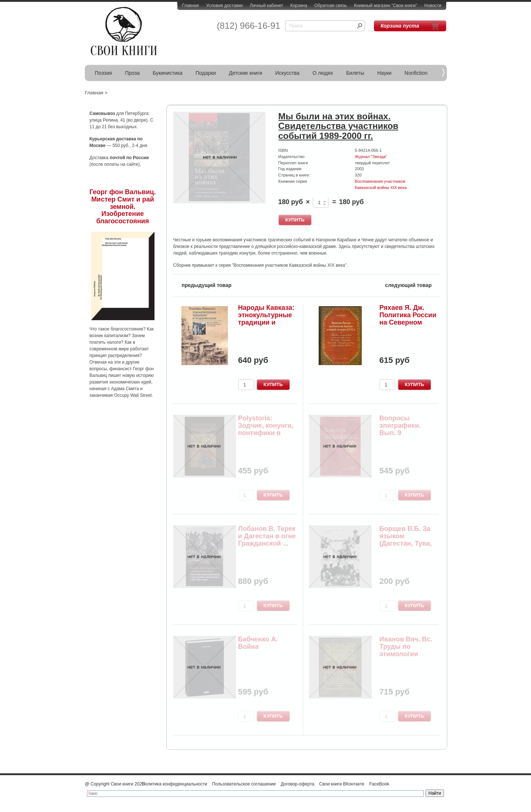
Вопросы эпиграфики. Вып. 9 (400, 426)
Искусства (287, 73)
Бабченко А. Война (258, 643)
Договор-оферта (297, 784)
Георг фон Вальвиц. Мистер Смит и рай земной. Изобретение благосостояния (123, 206)
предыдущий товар (202, 285)
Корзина (299, 6)
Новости (433, 6)
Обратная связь (330, 6)
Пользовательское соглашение (244, 784)
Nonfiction (416, 73)
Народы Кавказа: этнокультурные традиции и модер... (266, 318)
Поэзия (103, 73)
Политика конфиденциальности (175, 784)
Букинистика (168, 73)
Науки (384, 73)
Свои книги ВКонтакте (342, 784)
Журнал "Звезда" (371, 157)
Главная (191, 6)
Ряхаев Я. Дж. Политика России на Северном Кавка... (408, 318)
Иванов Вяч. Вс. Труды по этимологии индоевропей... (406, 650)
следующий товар (413, 285)
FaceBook (379, 784)
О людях (323, 73)
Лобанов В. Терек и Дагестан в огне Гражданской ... (267, 536)
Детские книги (246, 73)
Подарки (206, 73)
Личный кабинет (267, 6)
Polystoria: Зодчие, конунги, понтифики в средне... (266, 429)
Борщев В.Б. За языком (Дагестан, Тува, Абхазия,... (406, 540)
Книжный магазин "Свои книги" (386, 6)
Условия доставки (225, 6)
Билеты (355, 73)
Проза (132, 73)
